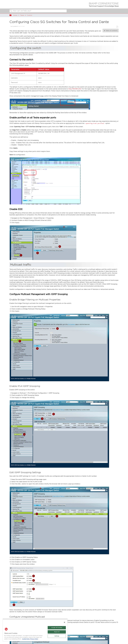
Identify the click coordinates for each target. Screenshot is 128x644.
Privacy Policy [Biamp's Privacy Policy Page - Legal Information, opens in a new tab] (34, 639)
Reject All (57, 632)
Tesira (22, 15)
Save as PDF (117, 27)
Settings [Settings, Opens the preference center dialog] (57, 636)
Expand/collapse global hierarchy (12, 15)
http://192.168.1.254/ (75, 89)
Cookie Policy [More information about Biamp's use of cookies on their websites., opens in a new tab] (26, 639)
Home (15, 15)
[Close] (64, 622)
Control (30, 15)
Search (11, 11)
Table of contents (111, 31)
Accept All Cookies (57, 628)
